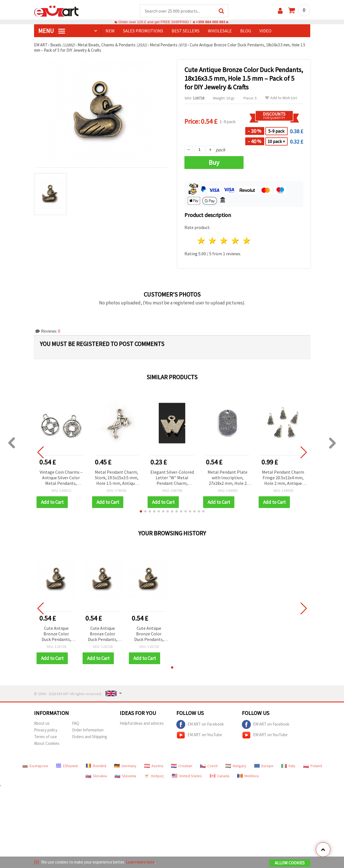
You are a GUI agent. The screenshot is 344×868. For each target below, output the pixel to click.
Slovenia (125, 776)
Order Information (88, 730)
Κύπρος (154, 776)
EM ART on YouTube (199, 735)
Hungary (236, 766)
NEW (110, 31)
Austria (154, 766)
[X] (36, 862)
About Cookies (47, 744)
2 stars (213, 241)
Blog (246, 31)
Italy (288, 766)
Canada (220, 776)
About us (42, 723)
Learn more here (140, 862)
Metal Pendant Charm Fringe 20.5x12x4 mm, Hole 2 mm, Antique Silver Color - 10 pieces (283, 478)
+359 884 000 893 (211, 22)
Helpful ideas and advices (142, 723)
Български (35, 766)
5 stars (247, 241)
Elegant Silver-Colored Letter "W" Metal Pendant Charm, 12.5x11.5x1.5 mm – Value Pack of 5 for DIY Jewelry (172, 478)
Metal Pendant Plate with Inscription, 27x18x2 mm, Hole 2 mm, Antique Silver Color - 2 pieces (228, 478)
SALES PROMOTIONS (143, 31)
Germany (125, 766)
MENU (52, 31)
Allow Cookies (290, 863)
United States (187, 776)
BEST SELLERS (186, 31)
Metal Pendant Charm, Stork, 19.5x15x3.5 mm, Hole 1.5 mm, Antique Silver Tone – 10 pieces (117, 478)
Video (265, 31)
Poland (313, 766)
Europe (264, 766)
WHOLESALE (220, 31)
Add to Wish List (281, 98)
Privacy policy (46, 730)
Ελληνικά (67, 766)
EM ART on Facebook (200, 725)
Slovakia (96, 776)
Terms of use (45, 737)
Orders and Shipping (90, 737)
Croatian (182, 766)
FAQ (75, 723)
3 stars (224, 241)
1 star (201, 241)
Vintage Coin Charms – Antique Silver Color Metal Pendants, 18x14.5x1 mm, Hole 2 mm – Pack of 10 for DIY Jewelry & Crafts (61, 478)
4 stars (236, 241)
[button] (141, 512)
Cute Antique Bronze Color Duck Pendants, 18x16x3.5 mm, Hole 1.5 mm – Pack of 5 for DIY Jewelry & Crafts (56, 634)
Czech (209, 766)
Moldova (248, 776)
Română (96, 766)
